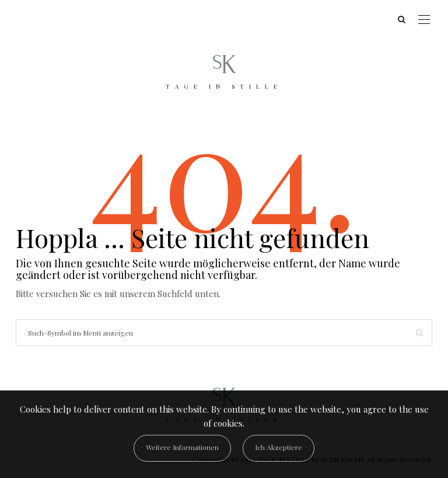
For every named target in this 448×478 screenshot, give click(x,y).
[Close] (279, 448)
